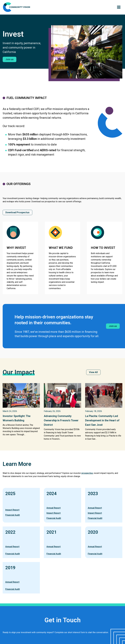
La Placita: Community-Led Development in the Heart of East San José (104, 420)
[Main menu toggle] (119, 7)
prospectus (87, 473)
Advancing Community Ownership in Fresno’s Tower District (59, 420)
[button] (9, 59)
